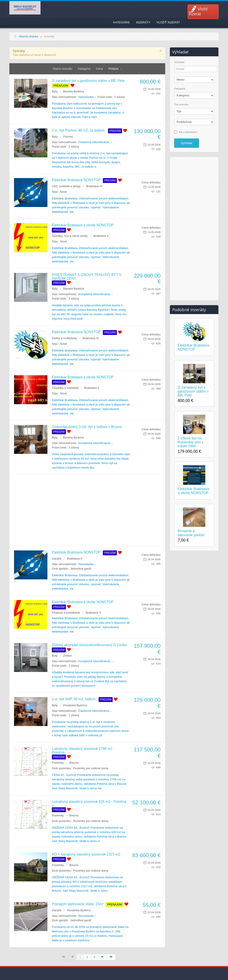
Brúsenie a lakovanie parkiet (191, 533)
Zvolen (68, 656)
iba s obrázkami (188, 132)
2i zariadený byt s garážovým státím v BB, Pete (88, 81)
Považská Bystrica (75, 705)
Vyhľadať (179, 62)
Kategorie (121, 22)
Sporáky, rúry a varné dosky (70, 236)
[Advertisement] (87, 510)
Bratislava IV (94, 186)
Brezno (74, 763)
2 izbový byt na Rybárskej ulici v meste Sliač (191, 442)
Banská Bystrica (74, 91)
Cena (100, 69)
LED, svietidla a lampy (66, 186)
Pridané (113, 69)
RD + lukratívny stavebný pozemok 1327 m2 (86, 854)
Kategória (84, 69)
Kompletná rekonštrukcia (94, 294)
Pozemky (58, 763)
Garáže (57, 559)
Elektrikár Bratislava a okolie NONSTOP (83, 225)
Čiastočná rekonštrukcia (94, 142)
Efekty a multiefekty (64, 338)
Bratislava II (92, 388)
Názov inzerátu (63, 69)
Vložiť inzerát (198, 12)
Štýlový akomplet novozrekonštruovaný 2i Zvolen (90, 645)
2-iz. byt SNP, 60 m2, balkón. (74, 699)
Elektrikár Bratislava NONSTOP (76, 180)
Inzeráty (143, 22)
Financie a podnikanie (66, 613)
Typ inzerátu (181, 104)
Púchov (68, 137)
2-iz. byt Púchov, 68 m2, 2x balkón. (79, 130)
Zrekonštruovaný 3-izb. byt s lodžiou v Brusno (87, 427)
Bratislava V (101, 236)
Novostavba (86, 97)
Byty (55, 91)
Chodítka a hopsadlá (65, 388)
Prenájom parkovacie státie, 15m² (78, 904)
